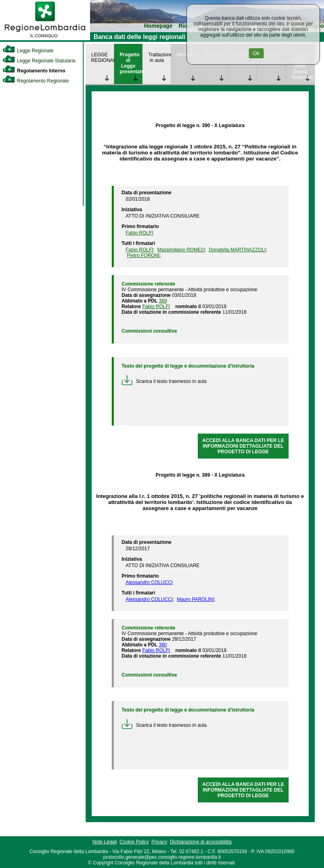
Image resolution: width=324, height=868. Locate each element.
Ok (256, 53)
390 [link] (163, 645)
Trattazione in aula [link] (160, 58)
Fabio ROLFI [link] (140, 233)
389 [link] (163, 301)
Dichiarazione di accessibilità (201, 842)
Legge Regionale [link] (28, 51)
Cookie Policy (134, 842)
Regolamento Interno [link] (34, 71)
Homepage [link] (158, 26)
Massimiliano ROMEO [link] (181, 250)
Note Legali (105, 842)
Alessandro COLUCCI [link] (149, 582)
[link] (45, 39)
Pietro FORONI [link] (143, 255)
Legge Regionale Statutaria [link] (39, 61)
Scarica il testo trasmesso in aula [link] (164, 381)
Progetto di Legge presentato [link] (131, 63)
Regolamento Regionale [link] (36, 81)
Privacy (159, 842)
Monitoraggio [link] (188, 55)
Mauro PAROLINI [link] (195, 599)
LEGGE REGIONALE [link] (103, 58)
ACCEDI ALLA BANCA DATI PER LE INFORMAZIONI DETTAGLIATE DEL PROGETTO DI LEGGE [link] (243, 446)
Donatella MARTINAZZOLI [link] (237, 250)
